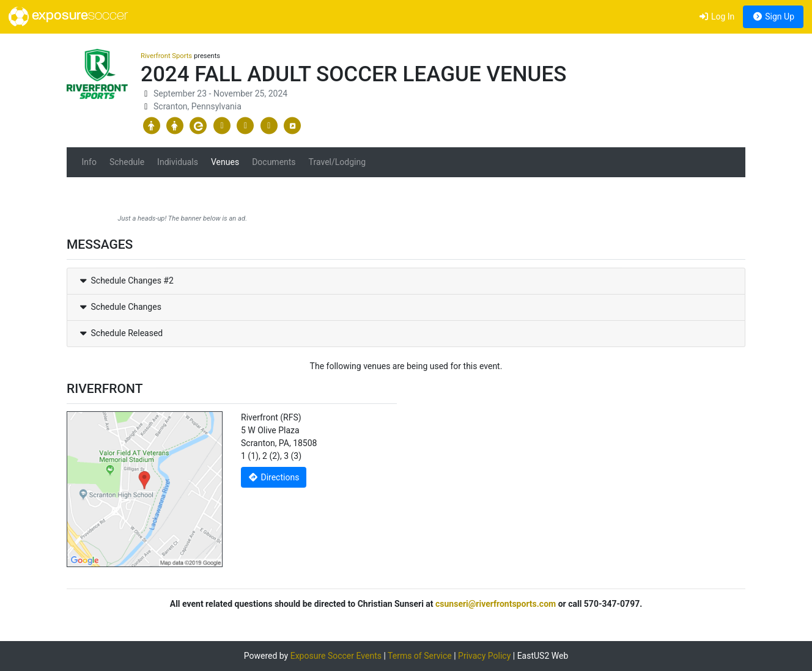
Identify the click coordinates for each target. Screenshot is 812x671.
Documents (274, 162)
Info (89, 162)
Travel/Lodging (337, 162)
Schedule (127, 162)
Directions (274, 477)
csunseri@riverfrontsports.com (496, 604)
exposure (68, 16)
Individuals (178, 162)
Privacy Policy (484, 656)
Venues (225, 162)
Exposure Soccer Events (336, 656)
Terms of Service (420, 656)
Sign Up (773, 16)
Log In (716, 16)
